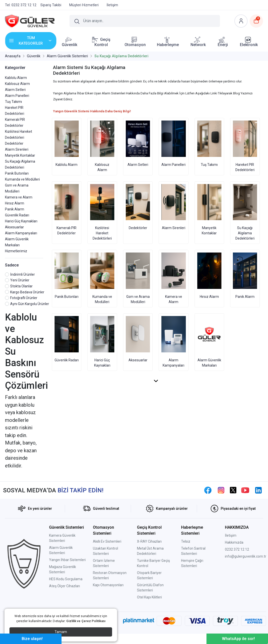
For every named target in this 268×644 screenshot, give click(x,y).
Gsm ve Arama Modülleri (138, 278)
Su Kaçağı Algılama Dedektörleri (245, 212)
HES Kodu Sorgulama (66, 579)
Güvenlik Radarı (17, 215)
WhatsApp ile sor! (238, 639)
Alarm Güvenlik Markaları (209, 342)
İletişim (231, 535)
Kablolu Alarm (16, 78)
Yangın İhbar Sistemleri (67, 560)
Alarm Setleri (15, 90)
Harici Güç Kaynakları (21, 221)
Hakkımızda (234, 542)
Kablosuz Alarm (17, 84)
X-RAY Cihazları (149, 541)
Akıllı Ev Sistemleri (107, 541)
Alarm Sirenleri (17, 149)
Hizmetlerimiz (16, 251)
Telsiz (186, 541)
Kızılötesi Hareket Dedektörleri (102, 212)
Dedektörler (14, 143)
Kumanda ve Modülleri (22, 179)
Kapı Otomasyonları (108, 585)
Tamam (61, 632)
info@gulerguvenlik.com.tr (246, 556)
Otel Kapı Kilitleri (149, 597)
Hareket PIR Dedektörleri (245, 146)
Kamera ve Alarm (19, 197)
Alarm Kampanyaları (21, 233)
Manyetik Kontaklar (20, 155)
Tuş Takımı (13, 102)
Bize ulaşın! (32, 639)
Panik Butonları (17, 173)
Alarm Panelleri (17, 96)
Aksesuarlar (14, 227)
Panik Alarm (15, 209)
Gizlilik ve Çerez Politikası (86, 621)
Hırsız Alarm (15, 203)
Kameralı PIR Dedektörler (67, 210)
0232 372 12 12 (237, 549)
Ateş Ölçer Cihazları (65, 586)
